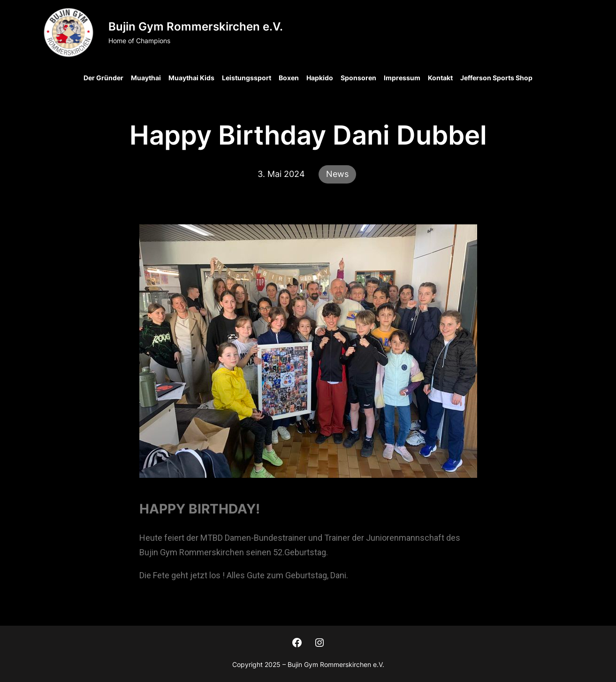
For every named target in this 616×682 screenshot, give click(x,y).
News (337, 174)
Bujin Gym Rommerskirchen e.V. (196, 27)
